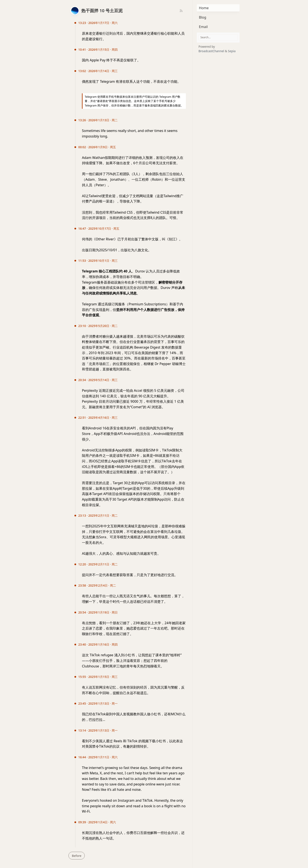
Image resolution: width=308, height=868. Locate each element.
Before (77, 856)
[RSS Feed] (181, 11)
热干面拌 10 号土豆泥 (102, 11)
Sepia (232, 51)
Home (204, 8)
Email (203, 27)
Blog (203, 17)
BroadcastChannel (212, 51)
